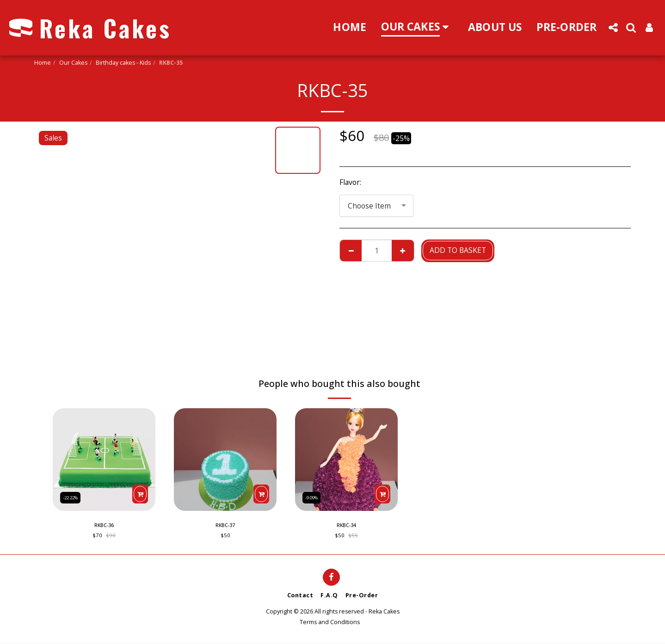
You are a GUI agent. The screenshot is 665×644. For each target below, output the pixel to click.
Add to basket (458, 250)
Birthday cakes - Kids (123, 63)
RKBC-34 (346, 526)
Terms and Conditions (330, 623)
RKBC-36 (104, 526)
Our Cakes (73, 63)
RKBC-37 (225, 526)
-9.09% (314, 497)
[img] (104, 460)
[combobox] (376, 206)
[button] (613, 28)
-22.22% (73, 497)
